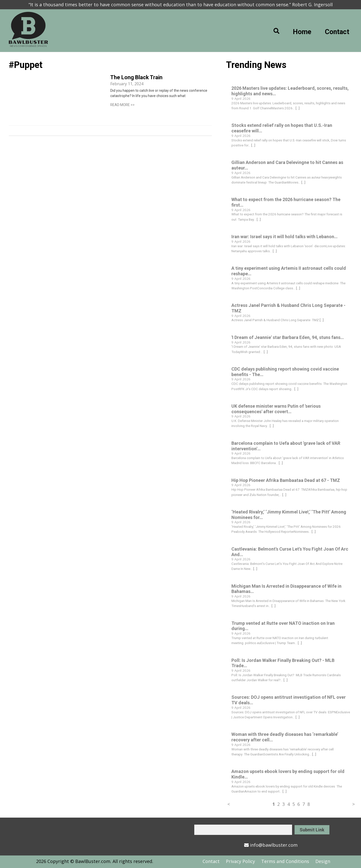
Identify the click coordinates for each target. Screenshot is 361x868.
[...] (298, 108)
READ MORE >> (122, 105)
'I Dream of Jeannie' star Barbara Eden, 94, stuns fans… (288, 337)
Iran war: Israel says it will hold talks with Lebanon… (285, 237)
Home (302, 32)
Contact (337, 32)
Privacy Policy (240, 861)
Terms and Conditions (285, 861)
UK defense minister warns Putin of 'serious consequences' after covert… (276, 409)
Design (323, 861)
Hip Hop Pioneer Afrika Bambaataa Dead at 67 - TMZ (286, 480)
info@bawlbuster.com (271, 845)
